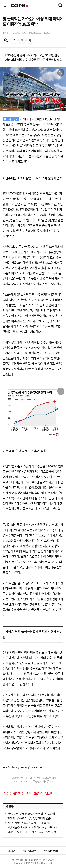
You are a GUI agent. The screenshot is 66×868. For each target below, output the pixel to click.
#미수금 (7, 793)
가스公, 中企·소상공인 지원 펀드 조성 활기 (29, 823)
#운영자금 (18, 793)
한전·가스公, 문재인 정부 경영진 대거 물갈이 (30, 818)
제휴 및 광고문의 (30, 851)
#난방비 (48, 793)
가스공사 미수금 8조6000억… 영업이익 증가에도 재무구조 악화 (33, 814)
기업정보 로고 (20, 5)
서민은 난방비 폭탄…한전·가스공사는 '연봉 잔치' (32, 832)
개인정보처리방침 (51, 851)
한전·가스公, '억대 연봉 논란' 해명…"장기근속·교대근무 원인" (33, 827)
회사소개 (12, 851)
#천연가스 (37, 793)
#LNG (28, 793)
